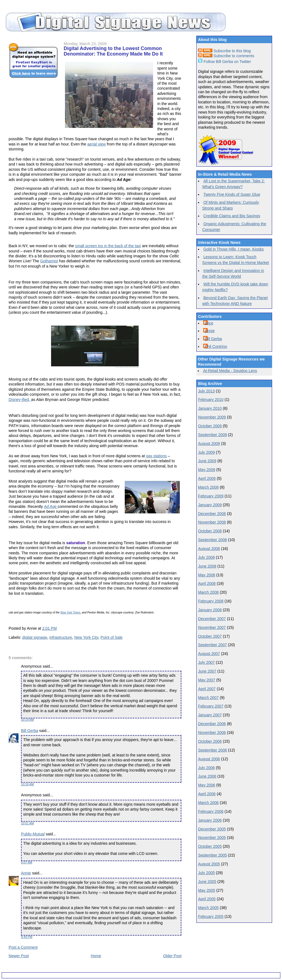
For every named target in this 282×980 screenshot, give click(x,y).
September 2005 (212, 855)
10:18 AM (27, 784)
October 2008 (210, 531)
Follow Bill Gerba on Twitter (224, 62)
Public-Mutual (33, 834)
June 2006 (207, 776)
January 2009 (210, 505)
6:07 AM (27, 862)
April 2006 (207, 794)
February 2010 (211, 400)
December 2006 (212, 724)
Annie (26, 873)
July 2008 (206, 557)
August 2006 (209, 759)
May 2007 (207, 680)
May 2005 (207, 890)
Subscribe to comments (226, 56)
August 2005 (209, 864)
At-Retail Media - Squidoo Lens (230, 371)
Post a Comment (23, 947)
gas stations (156, 456)
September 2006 (212, 750)
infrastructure (61, 637)
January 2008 (210, 610)
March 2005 (208, 908)
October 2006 (210, 741)
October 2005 (210, 846)
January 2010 (210, 408)
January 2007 (210, 715)
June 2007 (207, 671)
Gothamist (49, 261)
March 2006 (208, 803)
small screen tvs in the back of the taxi (108, 246)
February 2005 (211, 916)
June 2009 (207, 461)
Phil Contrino (216, 346)
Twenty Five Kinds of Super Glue (232, 194)
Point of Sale (112, 637)
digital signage (35, 637)
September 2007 (212, 645)
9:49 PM (27, 937)
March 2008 (208, 592)
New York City (86, 637)
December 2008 (212, 514)
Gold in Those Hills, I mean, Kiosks (233, 249)
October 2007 (210, 636)
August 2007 (209, 654)
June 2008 (207, 566)
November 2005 (212, 838)
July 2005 (206, 873)
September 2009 (212, 435)
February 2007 (211, 706)
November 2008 (212, 522)
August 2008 (209, 549)
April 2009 (207, 478)
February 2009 (211, 496)
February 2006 (211, 811)
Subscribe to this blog (224, 51)
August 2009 (209, 444)
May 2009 (207, 470)
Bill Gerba (29, 731)
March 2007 (208, 698)
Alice (209, 323)
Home (96, 956)
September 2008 (212, 540)
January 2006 (210, 820)
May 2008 (207, 575)
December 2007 (212, 619)
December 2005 (212, 829)
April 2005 (207, 899)
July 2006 (206, 768)
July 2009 (206, 452)
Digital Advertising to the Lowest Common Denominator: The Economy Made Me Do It (113, 51)
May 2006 (207, 785)
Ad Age (51, 506)
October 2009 (210, 426)
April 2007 (207, 689)
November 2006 (212, 733)
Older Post (172, 956)
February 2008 (211, 601)
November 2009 (212, 417)
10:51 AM (27, 823)
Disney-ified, (20, 400)
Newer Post (19, 956)
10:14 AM (27, 720)
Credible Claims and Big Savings (232, 216)
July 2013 (206, 391)
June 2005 (207, 882)
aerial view (97, 144)
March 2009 (208, 487)
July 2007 (206, 662)
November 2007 (212, 627)
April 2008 (207, 583)
